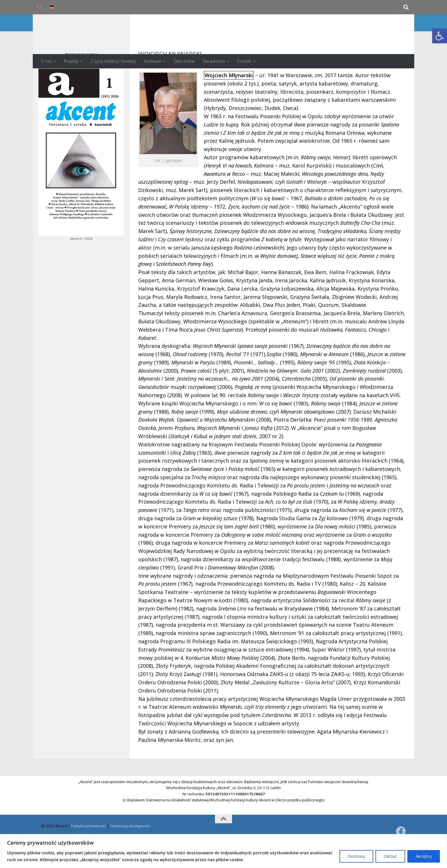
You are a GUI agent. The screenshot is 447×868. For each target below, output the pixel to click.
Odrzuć (390, 856)
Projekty (71, 61)
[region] (223, 851)
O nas (46, 61)
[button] (440, 36)
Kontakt (244, 61)
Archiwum (153, 61)
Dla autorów (214, 61)
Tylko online (184, 61)
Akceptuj (424, 856)
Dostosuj (356, 856)
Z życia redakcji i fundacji (113, 61)
